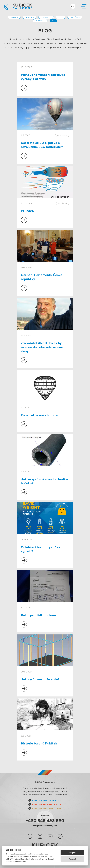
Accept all (72, 853)
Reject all (72, 859)
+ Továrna (75, 17)
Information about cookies (16, 862)
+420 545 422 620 (45, 821)
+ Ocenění (29, 17)
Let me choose (47, 859)
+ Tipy (61, 17)
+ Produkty (46, 17)
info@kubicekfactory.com (45, 826)
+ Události (40, 21)
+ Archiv (14, 17)
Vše (53, 21)
